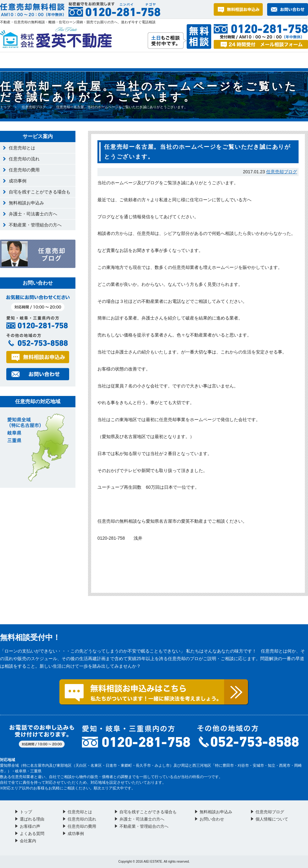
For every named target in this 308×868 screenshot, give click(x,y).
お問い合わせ (226, 60)
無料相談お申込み (26, 203)
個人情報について (272, 819)
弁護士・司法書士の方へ (33, 214)
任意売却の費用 (24, 170)
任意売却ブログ (34, 107)
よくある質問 (166, 60)
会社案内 (282, 60)
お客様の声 (109, 60)
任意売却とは (22, 148)
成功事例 (18, 181)
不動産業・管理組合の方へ (35, 225)
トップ (10, 60)
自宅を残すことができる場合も (40, 192)
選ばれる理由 (50, 60)
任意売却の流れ (24, 159)
